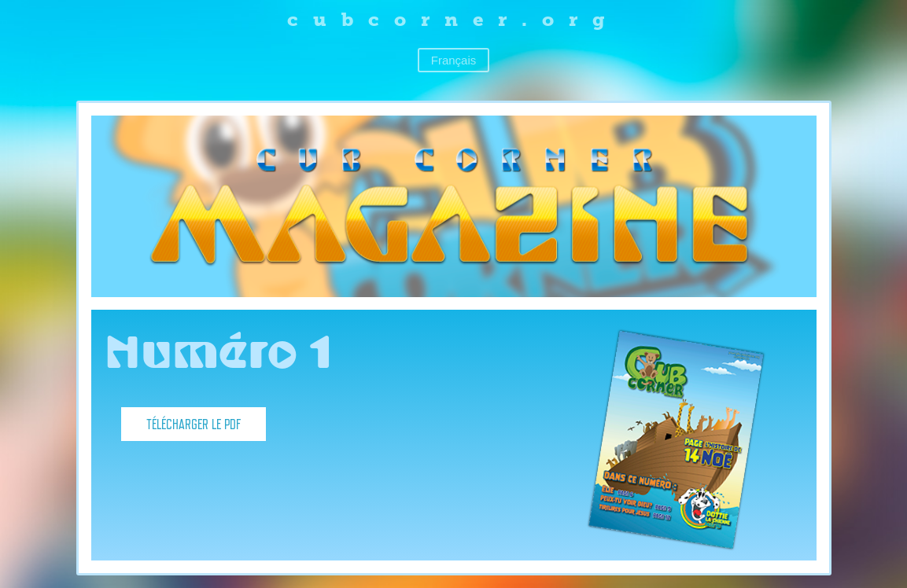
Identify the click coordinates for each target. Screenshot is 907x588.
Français (454, 60)
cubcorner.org (453, 19)
